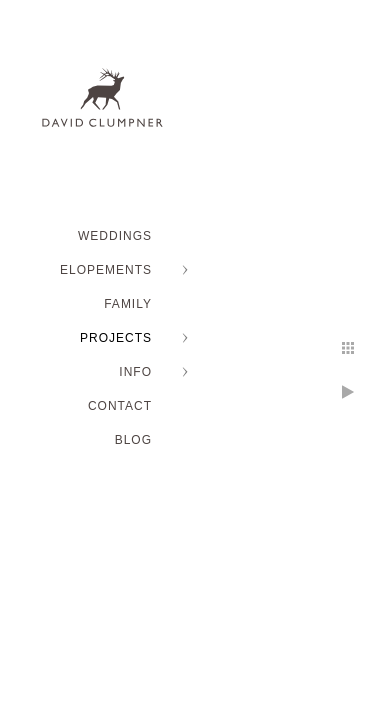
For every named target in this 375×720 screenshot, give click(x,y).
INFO (135, 372)
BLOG (133, 440)
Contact (120, 406)
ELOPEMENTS (106, 270)
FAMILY (128, 304)
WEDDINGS (115, 236)
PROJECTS (116, 338)
